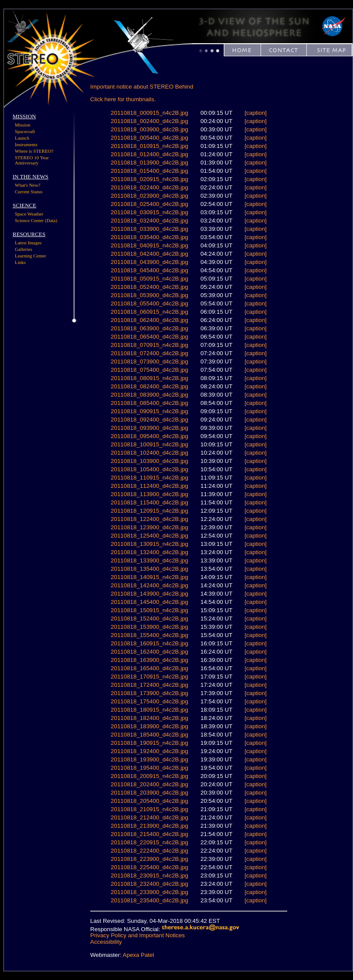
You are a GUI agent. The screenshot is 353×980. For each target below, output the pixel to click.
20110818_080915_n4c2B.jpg (149, 378)
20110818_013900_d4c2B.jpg (149, 163)
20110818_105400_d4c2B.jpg (149, 469)
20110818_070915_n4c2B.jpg (149, 345)
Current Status (29, 192)
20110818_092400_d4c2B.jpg (149, 420)
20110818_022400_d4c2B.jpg (149, 187)
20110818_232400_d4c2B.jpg (149, 884)
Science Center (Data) (36, 220)
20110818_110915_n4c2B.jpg (149, 478)
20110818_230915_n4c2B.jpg (149, 875)
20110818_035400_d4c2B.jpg (149, 237)
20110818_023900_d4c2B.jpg (149, 196)
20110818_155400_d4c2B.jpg (149, 635)
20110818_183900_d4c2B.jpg (149, 726)
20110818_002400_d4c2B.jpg (149, 121)
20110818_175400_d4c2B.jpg (149, 701)
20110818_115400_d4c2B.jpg (149, 502)
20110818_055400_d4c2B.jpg (149, 303)
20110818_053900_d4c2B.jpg (149, 295)
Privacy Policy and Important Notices (137, 935)
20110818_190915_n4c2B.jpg (149, 743)
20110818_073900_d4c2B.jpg (149, 362)
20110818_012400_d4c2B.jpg (149, 154)
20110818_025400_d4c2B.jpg (149, 204)
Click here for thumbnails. (123, 99)
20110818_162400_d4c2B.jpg (149, 652)
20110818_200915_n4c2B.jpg (149, 776)
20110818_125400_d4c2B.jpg (149, 536)
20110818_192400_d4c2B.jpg (149, 751)
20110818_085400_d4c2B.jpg (149, 403)
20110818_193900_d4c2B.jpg (149, 759)
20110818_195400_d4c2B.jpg (149, 768)
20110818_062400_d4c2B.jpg (149, 320)
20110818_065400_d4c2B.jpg (149, 337)
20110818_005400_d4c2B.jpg (149, 138)
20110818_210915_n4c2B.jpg (149, 809)
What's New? (28, 185)
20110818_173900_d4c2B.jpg (149, 693)
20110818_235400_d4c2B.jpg (149, 900)
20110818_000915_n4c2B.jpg (149, 113)
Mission (22, 125)
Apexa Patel (139, 955)
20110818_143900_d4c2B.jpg (149, 594)
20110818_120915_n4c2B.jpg (149, 511)
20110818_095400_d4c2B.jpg (149, 436)
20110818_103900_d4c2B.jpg (149, 461)
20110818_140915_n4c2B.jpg (149, 577)
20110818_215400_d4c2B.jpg (149, 834)
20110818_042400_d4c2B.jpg (149, 254)
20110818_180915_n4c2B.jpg (149, 710)
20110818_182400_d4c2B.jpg (149, 718)
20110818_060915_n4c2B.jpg (149, 312)
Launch (22, 138)
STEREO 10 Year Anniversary (32, 160)
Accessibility (106, 942)
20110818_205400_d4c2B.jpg (149, 801)
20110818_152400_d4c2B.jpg (149, 618)
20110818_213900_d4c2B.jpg (149, 826)
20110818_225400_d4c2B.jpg (149, 867)
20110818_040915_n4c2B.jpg (149, 245)
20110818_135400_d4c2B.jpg (149, 569)
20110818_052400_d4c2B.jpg (149, 287)
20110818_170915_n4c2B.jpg (149, 677)
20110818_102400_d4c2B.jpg (149, 453)
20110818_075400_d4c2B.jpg (149, 370)
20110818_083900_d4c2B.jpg (149, 395)
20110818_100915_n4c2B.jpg (149, 444)
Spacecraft (25, 131)
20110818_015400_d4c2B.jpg (149, 171)
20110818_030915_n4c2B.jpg (149, 212)
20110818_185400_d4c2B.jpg (149, 735)
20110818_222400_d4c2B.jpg (149, 851)
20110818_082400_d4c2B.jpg (149, 386)
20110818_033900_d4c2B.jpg (149, 229)
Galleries (24, 249)
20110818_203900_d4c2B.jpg (149, 793)
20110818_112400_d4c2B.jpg (149, 486)
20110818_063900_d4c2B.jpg (149, 328)
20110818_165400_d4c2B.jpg (149, 668)
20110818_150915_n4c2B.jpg (149, 610)
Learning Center (31, 256)
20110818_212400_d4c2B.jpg (149, 817)
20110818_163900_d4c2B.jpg (149, 660)
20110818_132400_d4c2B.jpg (149, 552)
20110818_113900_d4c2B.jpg (149, 494)
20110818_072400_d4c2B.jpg (149, 353)
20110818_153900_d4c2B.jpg (149, 627)
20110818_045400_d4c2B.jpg (149, 270)
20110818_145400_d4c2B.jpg (149, 602)
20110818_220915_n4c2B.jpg (149, 842)
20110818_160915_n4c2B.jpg (149, 643)
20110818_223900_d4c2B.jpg (149, 859)
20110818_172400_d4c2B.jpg (149, 685)
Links (20, 262)
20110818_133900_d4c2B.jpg (149, 560)
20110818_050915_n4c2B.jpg (149, 279)
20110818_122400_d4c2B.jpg (149, 519)
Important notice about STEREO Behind (142, 87)
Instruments (26, 144)
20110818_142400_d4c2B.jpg (149, 585)
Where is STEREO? (34, 151)
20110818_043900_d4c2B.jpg (149, 262)
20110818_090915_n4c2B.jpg (149, 411)
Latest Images (28, 243)
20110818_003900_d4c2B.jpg (149, 129)
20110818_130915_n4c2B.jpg (149, 544)
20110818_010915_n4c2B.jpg (149, 146)
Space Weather (29, 214)
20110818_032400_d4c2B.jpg (149, 221)
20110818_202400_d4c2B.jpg (149, 784)
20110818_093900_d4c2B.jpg (149, 428)
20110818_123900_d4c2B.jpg (149, 527)
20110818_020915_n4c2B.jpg (149, 179)
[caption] (255, 113)
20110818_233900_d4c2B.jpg (149, 892)
